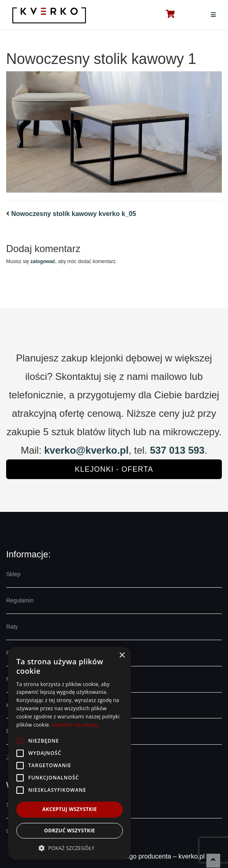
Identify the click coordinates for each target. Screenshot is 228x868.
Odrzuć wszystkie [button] (70, 831)
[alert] (70, 753)
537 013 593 (177, 450)
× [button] (122, 656)
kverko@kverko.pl (86, 450)
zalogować (43, 261)
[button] (70, 848)
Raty (12, 627)
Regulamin (20, 600)
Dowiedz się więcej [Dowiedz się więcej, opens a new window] (75, 725)
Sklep (13, 574)
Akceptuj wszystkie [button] (69, 809)
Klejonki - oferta (114, 469)
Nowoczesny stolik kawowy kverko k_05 (73, 214)
